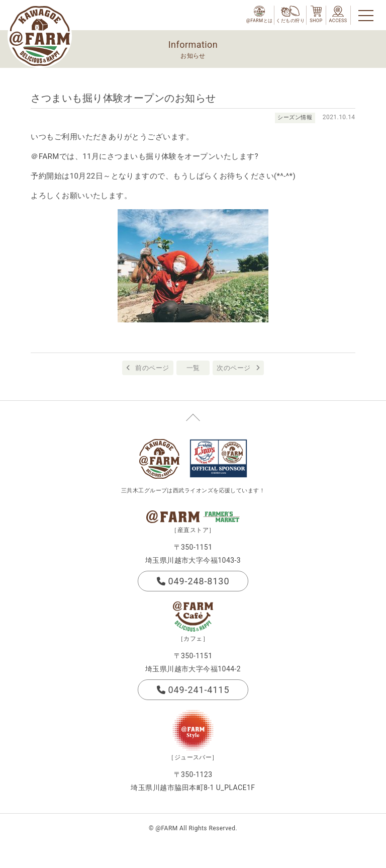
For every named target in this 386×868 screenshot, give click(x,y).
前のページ (152, 368)
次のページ (233, 368)
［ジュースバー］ (193, 757)
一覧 (193, 368)
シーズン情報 (295, 117)
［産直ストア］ (193, 530)
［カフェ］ (193, 639)
